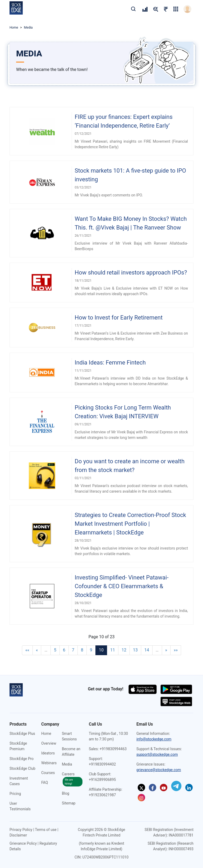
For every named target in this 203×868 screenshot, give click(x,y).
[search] (133, 9)
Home (14, 28)
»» (176, 650)
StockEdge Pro (22, 759)
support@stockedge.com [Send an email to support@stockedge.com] (157, 754)
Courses (48, 773)
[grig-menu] (176, 9)
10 (101, 650)
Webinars (49, 763)
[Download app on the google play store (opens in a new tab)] (176, 689)
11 (113, 650)
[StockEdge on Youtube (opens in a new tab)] (164, 788)
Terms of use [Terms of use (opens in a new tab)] (46, 830)
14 (147, 650)
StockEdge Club (22, 768)
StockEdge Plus (22, 734)
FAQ (45, 782)
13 (135, 650)
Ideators (48, 753)
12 (124, 650)
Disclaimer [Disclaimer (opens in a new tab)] (18, 835)
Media (67, 764)
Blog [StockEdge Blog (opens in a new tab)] (66, 793)
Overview (49, 743)
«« (27, 650)
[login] (187, 9)
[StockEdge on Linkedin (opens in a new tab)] (189, 788)
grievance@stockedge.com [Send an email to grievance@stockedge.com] (159, 770)
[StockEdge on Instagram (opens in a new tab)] (141, 798)
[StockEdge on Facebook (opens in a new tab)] (153, 788)
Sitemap (69, 803)
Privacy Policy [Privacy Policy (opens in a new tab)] (21, 830)
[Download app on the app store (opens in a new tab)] (143, 689)
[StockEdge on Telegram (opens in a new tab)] (176, 786)
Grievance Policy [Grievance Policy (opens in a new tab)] (23, 843)
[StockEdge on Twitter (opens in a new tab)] (141, 788)
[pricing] (145, 9)
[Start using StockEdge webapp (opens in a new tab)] (176, 701)
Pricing (15, 794)
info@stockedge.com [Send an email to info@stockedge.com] (154, 739)
